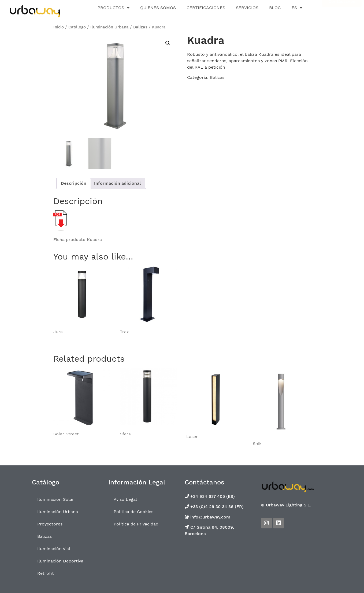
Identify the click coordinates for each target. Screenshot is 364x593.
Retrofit (46, 573)
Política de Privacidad (136, 524)
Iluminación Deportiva (60, 561)
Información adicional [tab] (117, 183)
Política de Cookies (133, 512)
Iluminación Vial (54, 549)
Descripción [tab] (74, 183)
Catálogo (77, 27)
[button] (168, 43)
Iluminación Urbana (109, 27)
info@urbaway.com (210, 517)
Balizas (140, 27)
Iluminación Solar (56, 499)
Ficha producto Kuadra (78, 240)
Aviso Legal (125, 499)
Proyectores (50, 524)
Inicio (59, 27)
